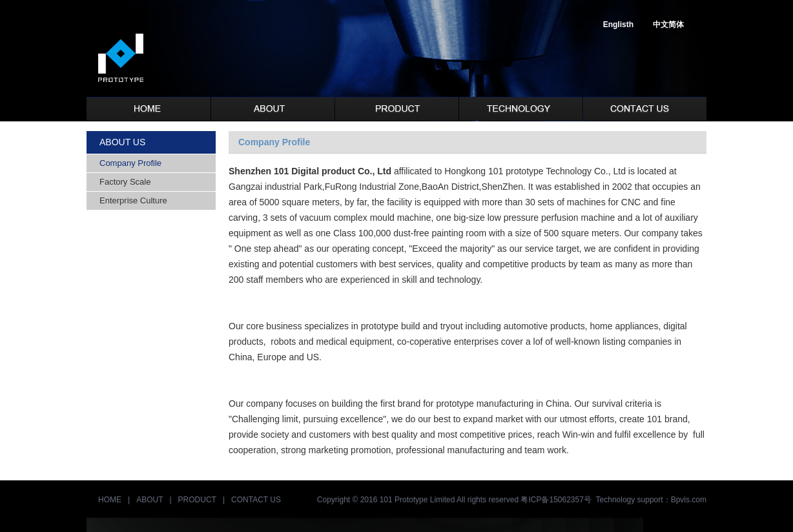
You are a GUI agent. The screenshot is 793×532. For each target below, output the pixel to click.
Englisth (618, 25)
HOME (110, 500)
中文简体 (668, 25)
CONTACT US (256, 500)
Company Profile (130, 163)
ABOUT (149, 500)
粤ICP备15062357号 (556, 500)
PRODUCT (197, 500)
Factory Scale (125, 182)
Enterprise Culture (133, 200)
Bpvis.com (689, 500)
